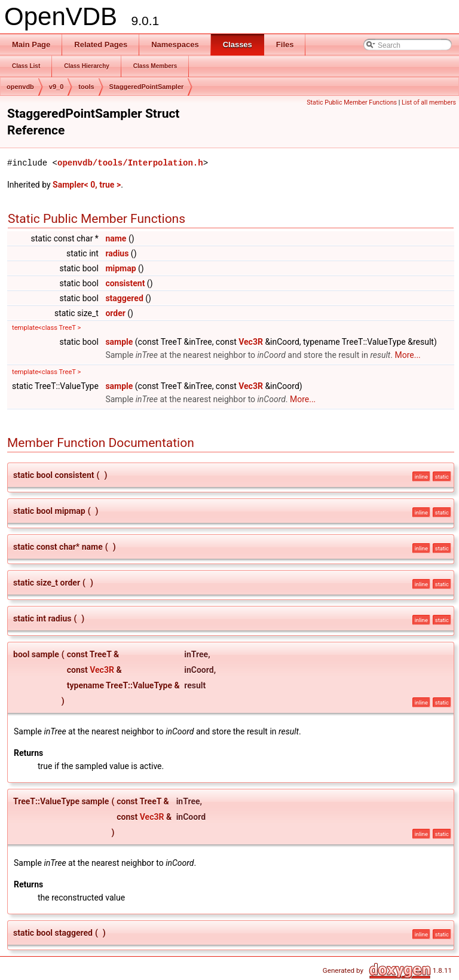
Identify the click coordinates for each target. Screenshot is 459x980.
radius (117, 253)
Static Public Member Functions (352, 102)
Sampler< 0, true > (87, 185)
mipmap (120, 268)
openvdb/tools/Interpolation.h (130, 163)
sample (119, 342)
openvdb (20, 87)
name (116, 238)
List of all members (429, 102)
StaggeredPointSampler (147, 87)
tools (86, 87)
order (115, 313)
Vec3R (251, 342)
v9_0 (56, 87)
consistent (125, 283)
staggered (124, 298)
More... (407, 355)
